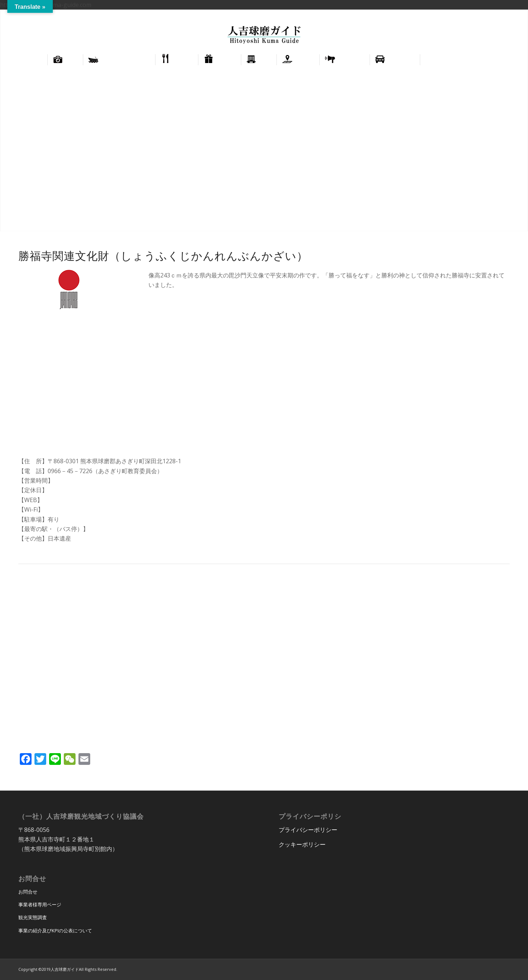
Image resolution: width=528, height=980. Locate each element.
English (486, 15)
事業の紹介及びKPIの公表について (55, 931)
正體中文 (509, 15)
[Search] (501, 60)
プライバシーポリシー (308, 830)
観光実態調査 (33, 917)
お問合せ (28, 892)
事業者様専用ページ (40, 905)
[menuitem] (486, 15)
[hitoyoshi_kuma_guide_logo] (264, 36)
